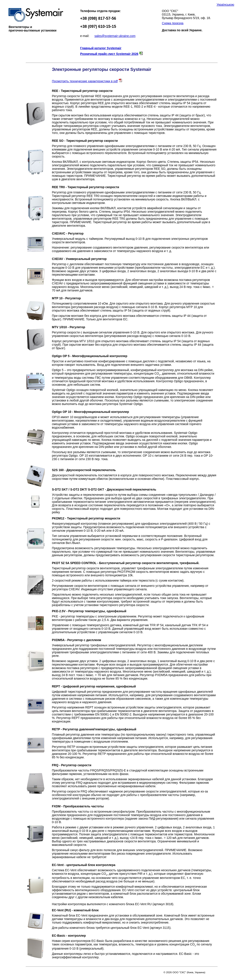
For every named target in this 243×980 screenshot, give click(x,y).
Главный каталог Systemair (101, 48)
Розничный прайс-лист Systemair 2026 (109, 54)
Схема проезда (173, 23)
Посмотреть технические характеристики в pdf (85, 81)
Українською (225, 5)
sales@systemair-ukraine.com (115, 36)
